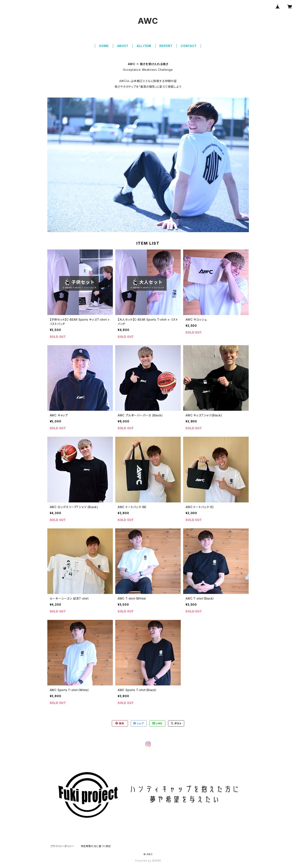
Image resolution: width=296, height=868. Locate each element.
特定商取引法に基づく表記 (96, 846)
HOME (104, 46)
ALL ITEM (144, 46)
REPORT (166, 46)
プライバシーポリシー (62, 846)
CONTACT (189, 46)
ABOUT (123, 46)
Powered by (148, 861)
